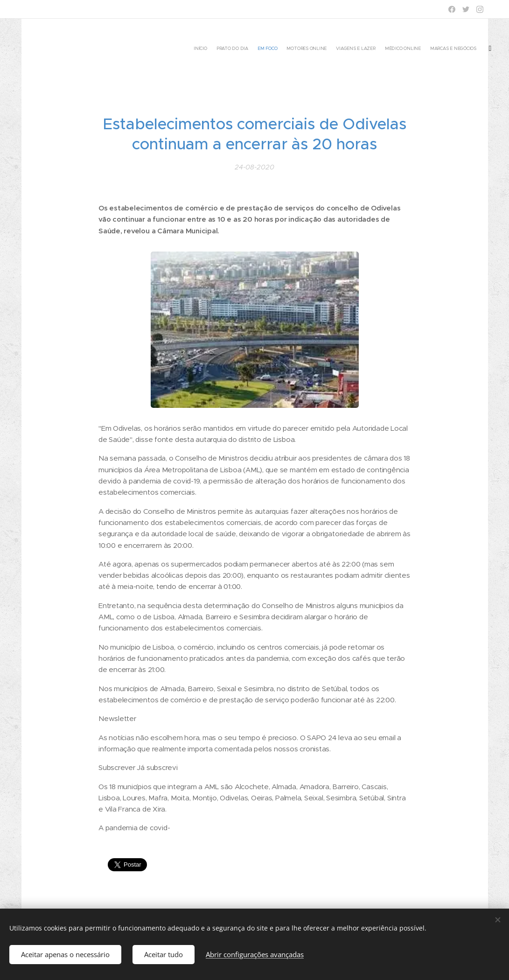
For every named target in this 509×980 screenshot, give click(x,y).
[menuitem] (429, 49)
